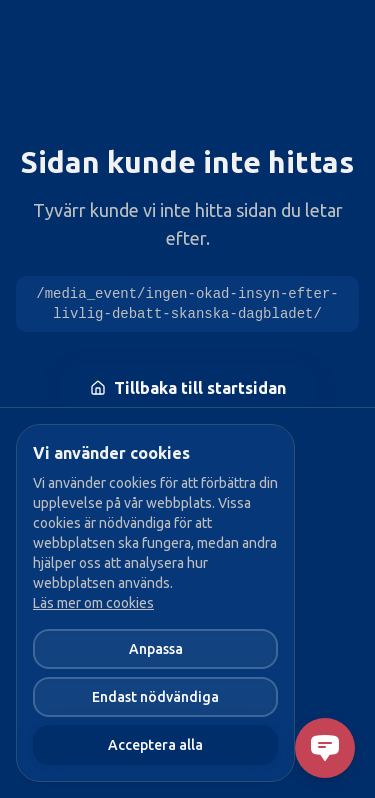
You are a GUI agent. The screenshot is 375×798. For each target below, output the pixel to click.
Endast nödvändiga (155, 697)
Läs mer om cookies (93, 603)
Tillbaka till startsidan (188, 388)
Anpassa (156, 649)
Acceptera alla (155, 745)
